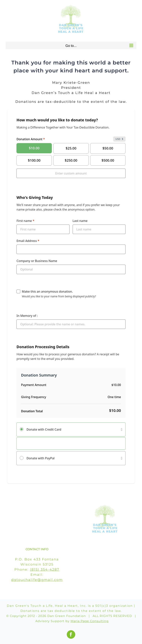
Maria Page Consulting (90, 621)
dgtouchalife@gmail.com (37, 580)
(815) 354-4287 (45, 570)
